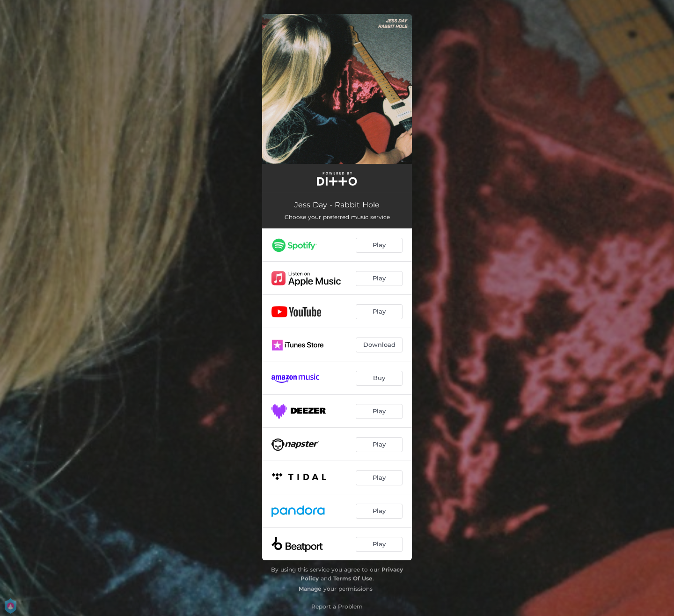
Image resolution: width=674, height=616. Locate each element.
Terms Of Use (353, 578)
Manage (310, 589)
